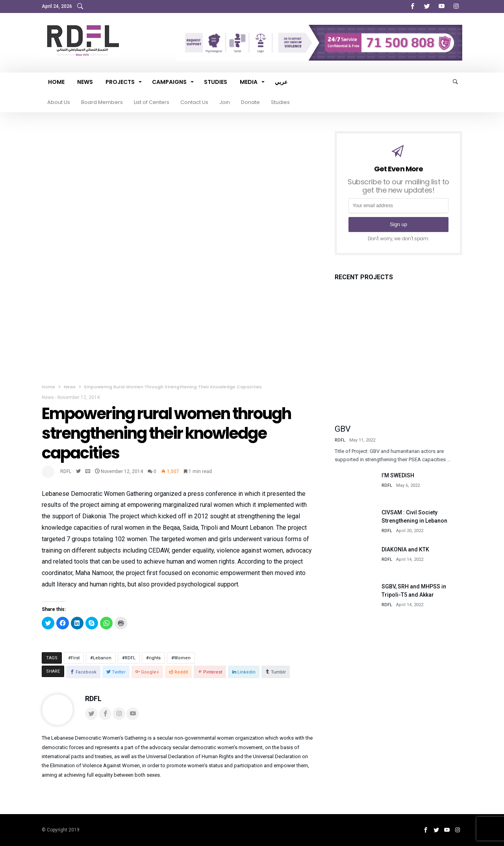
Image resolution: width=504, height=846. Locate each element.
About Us (59, 102)
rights (155, 658)
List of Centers (152, 102)
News (70, 387)
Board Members (102, 102)
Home (48, 387)
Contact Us (194, 102)
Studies (280, 102)
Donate (250, 102)
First (75, 658)
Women (182, 658)
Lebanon (102, 658)
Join (225, 102)
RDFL (66, 471)
